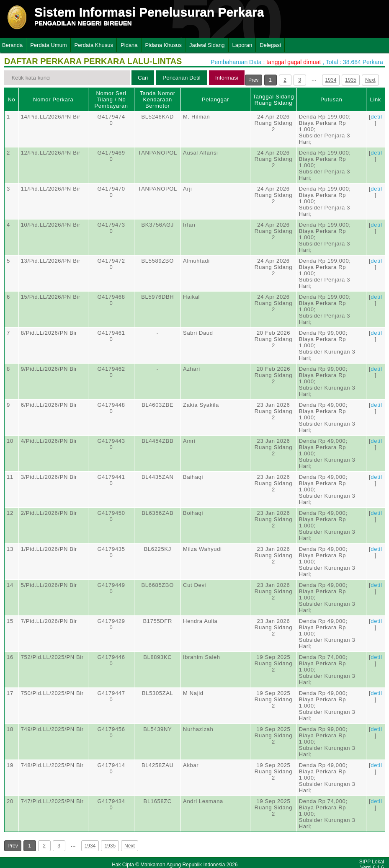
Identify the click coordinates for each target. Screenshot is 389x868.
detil (376, 117)
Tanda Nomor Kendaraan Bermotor (158, 99)
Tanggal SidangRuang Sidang (274, 100)
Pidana (129, 45)
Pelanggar (215, 99)
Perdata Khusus (94, 45)
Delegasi (270, 45)
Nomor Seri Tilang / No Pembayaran (111, 99)
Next (370, 80)
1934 (331, 80)
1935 (351, 80)
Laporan (242, 45)
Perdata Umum (48, 45)
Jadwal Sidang (207, 45)
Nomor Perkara (53, 99)
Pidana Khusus (164, 45)
